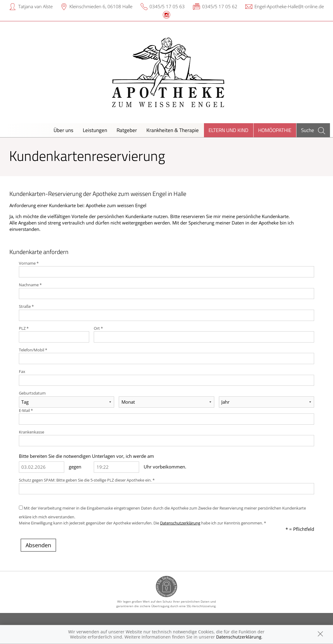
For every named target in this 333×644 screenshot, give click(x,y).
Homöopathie (275, 130)
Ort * (98, 328)
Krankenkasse (32, 432)
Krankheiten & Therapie (173, 130)
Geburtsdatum (32, 393)
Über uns (63, 130)
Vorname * (29, 263)
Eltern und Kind (228, 130)
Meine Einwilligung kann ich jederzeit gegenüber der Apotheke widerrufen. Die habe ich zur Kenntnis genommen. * (142, 523)
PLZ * (24, 328)
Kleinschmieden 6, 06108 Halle (101, 6)
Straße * (26, 306)
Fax (22, 371)
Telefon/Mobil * (33, 350)
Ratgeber (127, 130)
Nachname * (30, 285)
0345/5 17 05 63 (167, 6)
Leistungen (95, 130)
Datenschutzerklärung (180, 523)
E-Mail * (26, 410)
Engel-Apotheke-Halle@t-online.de (289, 6)
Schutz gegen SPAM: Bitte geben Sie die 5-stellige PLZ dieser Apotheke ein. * (87, 480)
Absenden (38, 545)
